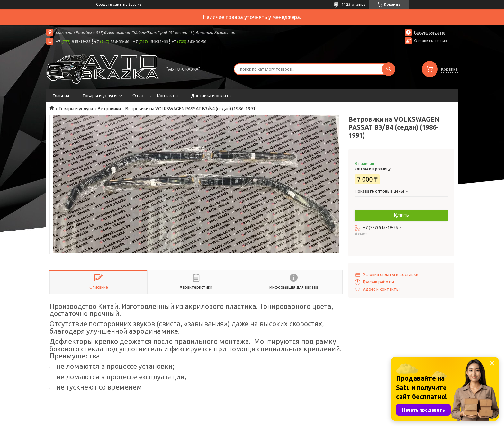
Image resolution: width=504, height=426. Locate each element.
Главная (61, 96)
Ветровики (109, 109)
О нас (138, 96)
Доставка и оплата (211, 96)
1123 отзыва (354, 4)
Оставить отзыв (431, 41)
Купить (401, 215)
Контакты (167, 96)
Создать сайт (109, 4)
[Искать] (389, 69)
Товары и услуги (99, 96)
